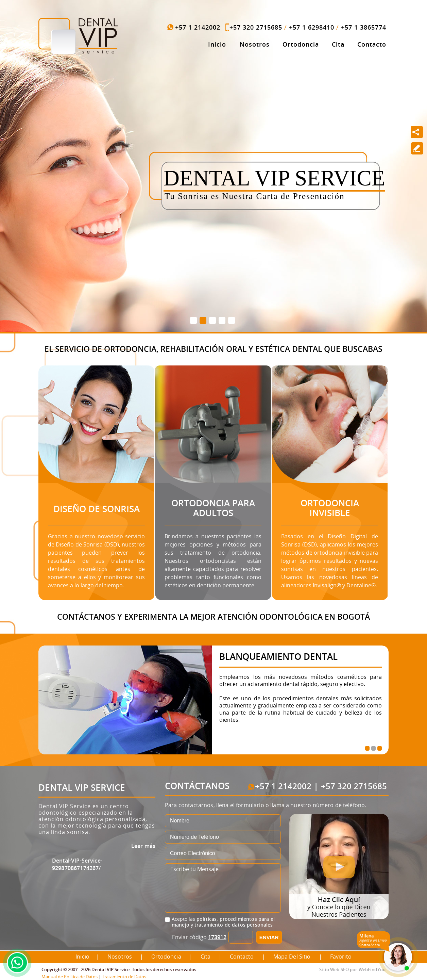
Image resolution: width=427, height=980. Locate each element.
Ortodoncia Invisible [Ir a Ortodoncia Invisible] (330, 508)
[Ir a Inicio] (78, 36)
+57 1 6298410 (312, 27)
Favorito (341, 957)
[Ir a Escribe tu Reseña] (417, 148)
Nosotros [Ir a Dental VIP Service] (255, 44)
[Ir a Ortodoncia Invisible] (323, 416)
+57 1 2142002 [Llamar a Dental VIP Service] (198, 27)
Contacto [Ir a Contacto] (372, 44)
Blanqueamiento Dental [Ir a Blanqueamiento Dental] (278, 656)
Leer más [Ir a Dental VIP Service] (143, 846)
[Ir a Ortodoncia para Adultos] (206, 416)
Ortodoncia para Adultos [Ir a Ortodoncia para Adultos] (213, 508)
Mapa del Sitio (292, 957)
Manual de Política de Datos (70, 977)
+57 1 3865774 (364, 27)
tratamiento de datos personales (234, 925)
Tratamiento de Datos (124, 977)
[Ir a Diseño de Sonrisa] (89, 416)
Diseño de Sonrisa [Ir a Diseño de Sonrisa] (97, 509)
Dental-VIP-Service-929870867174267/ (77, 864)
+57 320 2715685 (256, 27)
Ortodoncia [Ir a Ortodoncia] (301, 44)
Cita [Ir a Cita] (338, 44)
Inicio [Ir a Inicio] (217, 44)
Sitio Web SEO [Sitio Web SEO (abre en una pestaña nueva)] (334, 969)
